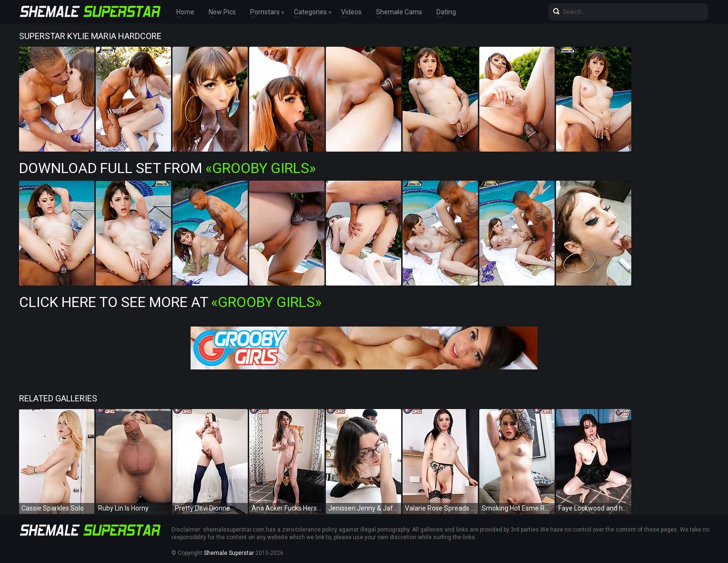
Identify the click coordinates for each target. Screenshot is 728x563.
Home (185, 12)
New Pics (222, 12)
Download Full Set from (167, 168)
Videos (351, 12)
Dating (446, 12)
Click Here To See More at (170, 302)
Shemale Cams (399, 12)
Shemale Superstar (229, 553)
